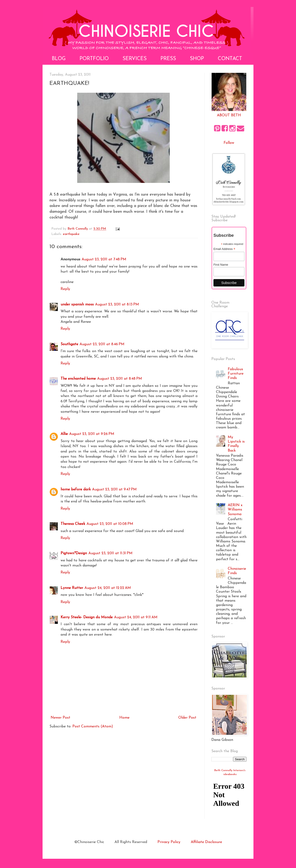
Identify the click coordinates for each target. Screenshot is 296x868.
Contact (230, 59)
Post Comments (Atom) (93, 726)
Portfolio (94, 59)
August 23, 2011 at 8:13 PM (117, 305)
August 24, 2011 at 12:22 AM (108, 588)
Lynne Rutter (72, 588)
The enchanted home (78, 379)
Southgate (69, 344)
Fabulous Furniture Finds (236, 374)
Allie (64, 434)
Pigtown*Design (74, 553)
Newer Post (60, 718)
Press (168, 59)
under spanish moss (77, 305)
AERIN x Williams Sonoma (235, 510)
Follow (229, 143)
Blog (59, 59)
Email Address (224, 249)
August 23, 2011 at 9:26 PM (92, 434)
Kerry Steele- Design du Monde (87, 617)
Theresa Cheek (73, 524)
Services (135, 59)
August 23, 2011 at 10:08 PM (110, 524)
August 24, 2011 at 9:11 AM (136, 617)
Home (124, 718)
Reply (65, 289)
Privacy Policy (169, 842)
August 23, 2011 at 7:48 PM (104, 259)
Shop (197, 59)
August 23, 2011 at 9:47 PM (114, 489)
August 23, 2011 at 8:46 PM (102, 344)
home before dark (76, 489)
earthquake (71, 234)
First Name (221, 265)
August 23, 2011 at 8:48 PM (120, 379)
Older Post (187, 718)
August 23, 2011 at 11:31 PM (110, 553)
